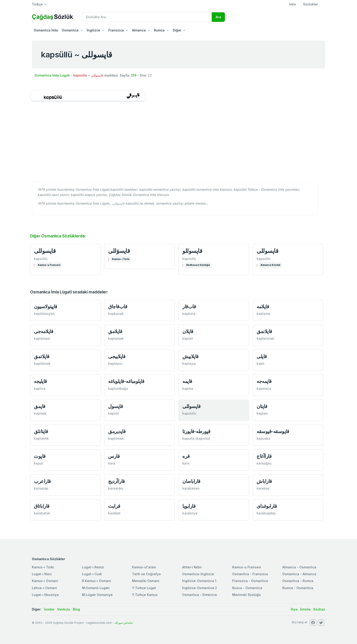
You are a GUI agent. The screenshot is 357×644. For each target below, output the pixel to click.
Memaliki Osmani (146, 581)
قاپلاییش (190, 356)
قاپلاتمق (42, 356)
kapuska (263, 438)
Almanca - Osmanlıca (299, 567)
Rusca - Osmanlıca (247, 588)
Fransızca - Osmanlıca (250, 581)
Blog (76, 609)
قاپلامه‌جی (43, 331)
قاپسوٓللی (119, 251)
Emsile (305, 609)
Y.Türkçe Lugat (144, 588)
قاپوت (40, 456)
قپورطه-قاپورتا (196, 431)
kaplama (263, 314)
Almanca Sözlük (270, 265)
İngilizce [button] (93, 30)
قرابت (114, 506)
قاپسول (115, 406)
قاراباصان (191, 481)
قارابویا (189, 506)
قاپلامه (263, 307)
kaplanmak (265, 338)
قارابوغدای (267, 506)
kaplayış (189, 363)
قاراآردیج (116, 481)
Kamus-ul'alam (144, 567)
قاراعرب (42, 481)
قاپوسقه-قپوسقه (273, 431)
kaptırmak (116, 438)
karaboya (190, 513)
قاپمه (187, 381)
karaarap (41, 488)
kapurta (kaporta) (196, 438)
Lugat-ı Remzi (93, 567)
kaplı (260, 363)
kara (112, 463)
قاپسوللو (192, 251)
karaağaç (264, 463)
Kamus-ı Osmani (45, 581)
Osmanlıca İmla (46, 30)
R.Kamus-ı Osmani (97, 581)
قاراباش (264, 481)
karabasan (191, 488)
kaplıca (40, 389)
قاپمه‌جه (264, 381)
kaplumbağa (118, 389)
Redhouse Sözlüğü (198, 265)
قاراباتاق (42, 506)
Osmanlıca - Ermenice (200, 595)
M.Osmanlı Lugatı (96, 588)
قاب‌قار (189, 307)
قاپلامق (115, 331)
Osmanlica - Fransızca (250, 574)
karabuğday (266, 513)
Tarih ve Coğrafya (146, 574)
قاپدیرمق (117, 431)
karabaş (263, 488)
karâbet (114, 513)
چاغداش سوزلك (124, 623)
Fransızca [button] (116, 30)
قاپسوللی (45, 251)
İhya (294, 609)
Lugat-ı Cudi (92, 574)
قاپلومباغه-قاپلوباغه (126, 381)
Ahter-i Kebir (192, 567)
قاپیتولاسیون (46, 307)
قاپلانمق (264, 331)
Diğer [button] (177, 30)
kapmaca (264, 389)
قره (186, 456)
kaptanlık (41, 438)
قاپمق (40, 406)
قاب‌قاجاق (118, 307)
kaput (38, 463)
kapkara (189, 314)
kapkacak (116, 314)
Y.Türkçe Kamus (145, 595)
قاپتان (262, 406)
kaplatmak (42, 363)
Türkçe (37, 4)
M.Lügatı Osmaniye (97, 595)
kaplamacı (42, 338)
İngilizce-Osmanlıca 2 (200, 588)
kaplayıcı (115, 363)
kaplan (188, 338)
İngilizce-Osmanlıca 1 (199, 581)
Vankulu (64, 609)
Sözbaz (319, 609)
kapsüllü (41, 259)
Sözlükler (310, 4)
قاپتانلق (41, 431)
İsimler (49, 609)
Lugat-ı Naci (42, 574)
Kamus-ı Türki (121, 259)
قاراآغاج (264, 456)
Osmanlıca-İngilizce (198, 574)
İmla (292, 4)
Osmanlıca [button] (70, 30)
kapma (188, 389)
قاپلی (262, 356)
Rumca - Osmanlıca (298, 588)
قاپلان (188, 331)
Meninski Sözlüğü (246, 595)
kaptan (262, 413)
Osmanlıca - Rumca (298, 581)
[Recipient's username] (147, 17)
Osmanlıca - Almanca (299, 574)
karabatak (42, 513)
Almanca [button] (139, 30)
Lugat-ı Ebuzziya (45, 595)
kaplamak (116, 338)
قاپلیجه (40, 381)
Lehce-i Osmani (45, 588)
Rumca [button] (159, 30)
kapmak (40, 413)
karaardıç (116, 488)
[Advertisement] (178, 144)
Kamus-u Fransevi (49, 265)
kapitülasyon (44, 314)
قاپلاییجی (117, 356)
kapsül (113, 413)
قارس (114, 456)
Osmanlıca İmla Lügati (52, 75)
